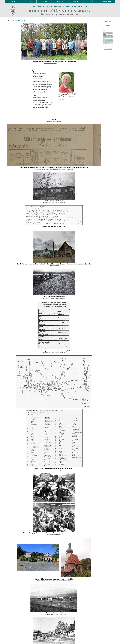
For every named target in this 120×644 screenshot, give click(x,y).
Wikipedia (43, 581)
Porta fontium (69, 169)
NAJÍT (91, 1)
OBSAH (60, 1)
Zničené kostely (67, 581)
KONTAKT (107, 1)
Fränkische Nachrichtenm (50, 63)
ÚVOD (13, 1)
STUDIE (44, 1)
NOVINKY (29, 1)
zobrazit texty (108, 49)
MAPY (76, 1)
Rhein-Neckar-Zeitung (55, 534)
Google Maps (55, 266)
